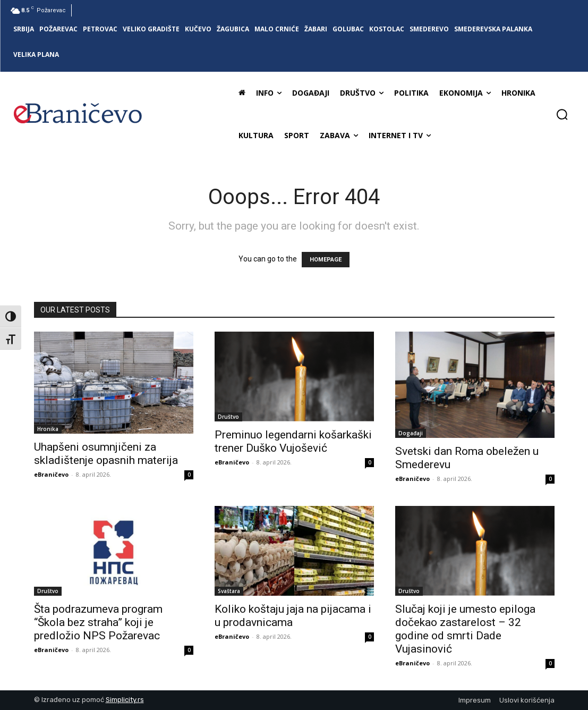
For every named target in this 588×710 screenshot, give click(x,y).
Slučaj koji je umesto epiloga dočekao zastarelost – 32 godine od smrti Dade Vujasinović (465, 629)
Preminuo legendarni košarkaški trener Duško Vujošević (293, 441)
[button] (562, 114)
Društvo (228, 417)
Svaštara (229, 591)
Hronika (48, 429)
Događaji (411, 433)
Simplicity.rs (125, 700)
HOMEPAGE (326, 260)
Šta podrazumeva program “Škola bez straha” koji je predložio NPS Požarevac (98, 622)
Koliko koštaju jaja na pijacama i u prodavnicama (293, 616)
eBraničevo (51, 474)
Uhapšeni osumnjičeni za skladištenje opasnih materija (106, 454)
